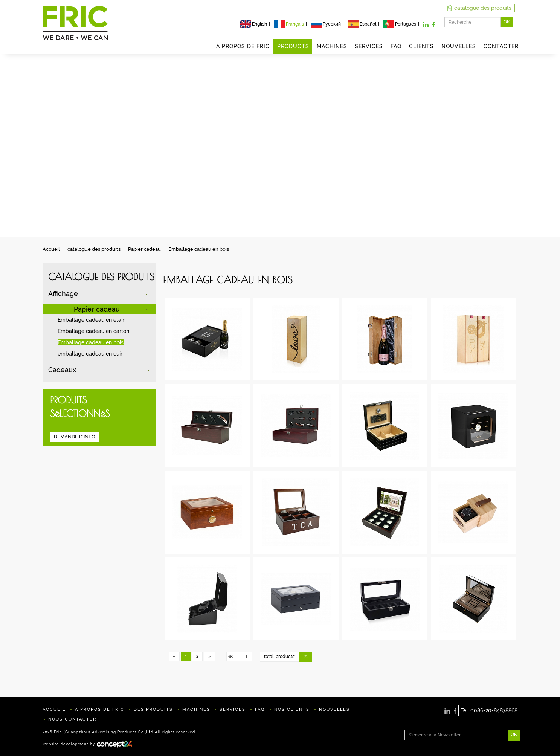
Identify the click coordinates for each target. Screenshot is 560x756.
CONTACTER (501, 46)
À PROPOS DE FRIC (243, 46)
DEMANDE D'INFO (75, 437)
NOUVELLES (459, 46)
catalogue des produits (479, 8)
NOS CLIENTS (292, 709)
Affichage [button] (63, 294)
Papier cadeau (144, 249)
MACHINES (332, 46)
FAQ (396, 46)
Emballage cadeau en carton (93, 331)
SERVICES (369, 46)
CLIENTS (421, 46)
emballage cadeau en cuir (90, 354)
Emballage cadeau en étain (92, 320)
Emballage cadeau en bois (91, 342)
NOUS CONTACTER (72, 719)
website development (66, 744)
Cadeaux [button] (62, 370)
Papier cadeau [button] (97, 309)
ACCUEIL (54, 709)
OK (507, 22)
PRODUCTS (293, 46)
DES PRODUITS (153, 709)
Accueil (51, 249)
